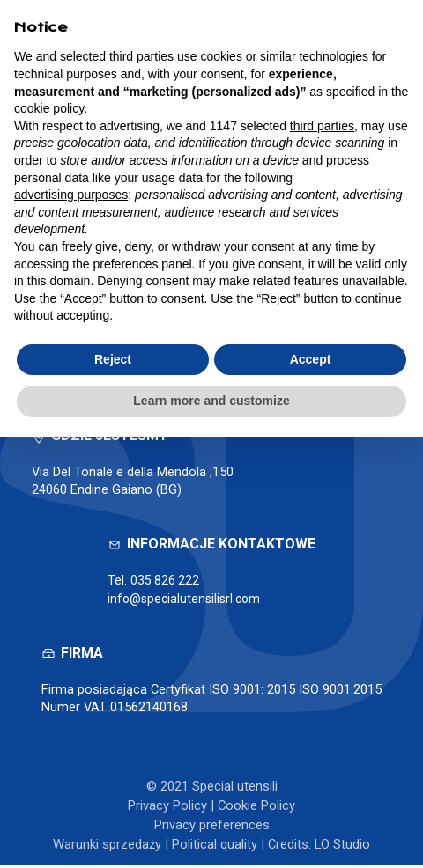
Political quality (215, 848)
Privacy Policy (167, 809)
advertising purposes (71, 195)
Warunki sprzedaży (107, 848)
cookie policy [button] (49, 108)
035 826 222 (166, 584)
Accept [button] (311, 359)
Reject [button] (113, 359)
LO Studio (342, 848)
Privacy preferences (212, 828)
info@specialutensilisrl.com (187, 602)
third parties (322, 126)
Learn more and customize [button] (211, 401)
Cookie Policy (256, 809)
